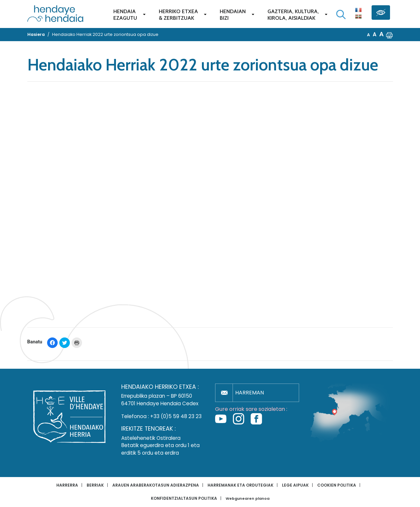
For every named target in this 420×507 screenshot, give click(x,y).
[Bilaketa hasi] (341, 14)
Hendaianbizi (233, 15)
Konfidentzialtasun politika (184, 498)
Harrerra (67, 485)
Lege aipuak (295, 485)
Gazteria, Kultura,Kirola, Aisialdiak (293, 15)
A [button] (368, 35)
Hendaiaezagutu (125, 15)
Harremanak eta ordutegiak (240, 485)
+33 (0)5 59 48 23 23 (176, 416)
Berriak (95, 485)
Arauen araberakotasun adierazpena (156, 485)
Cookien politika (337, 485)
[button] (389, 35)
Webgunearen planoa (248, 499)
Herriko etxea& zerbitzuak (178, 15)
